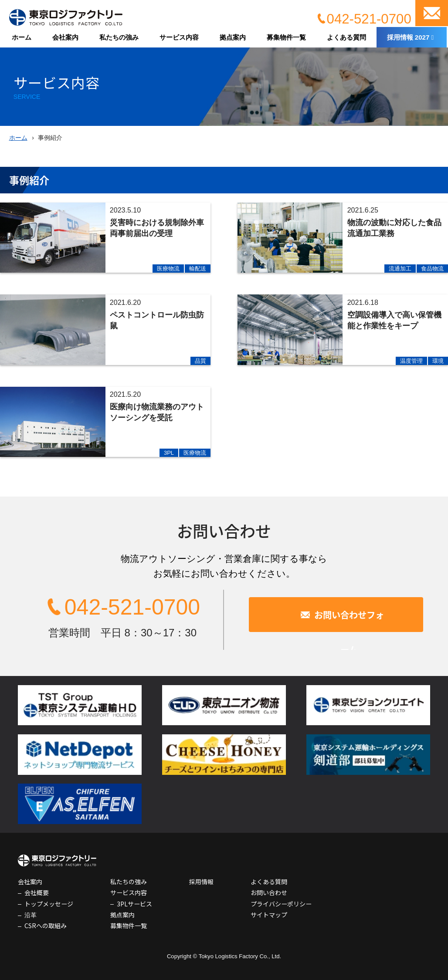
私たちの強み (119, 37)
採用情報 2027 (408, 37)
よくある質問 (346, 37)
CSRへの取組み (46, 926)
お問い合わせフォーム (349, 615)
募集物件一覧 (286, 37)
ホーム (22, 37)
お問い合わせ (432, 13)
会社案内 (65, 37)
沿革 (31, 915)
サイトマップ (269, 915)
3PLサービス (134, 904)
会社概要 (37, 892)
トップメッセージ (49, 904)
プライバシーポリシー (281, 904)
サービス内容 (179, 37)
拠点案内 (233, 37)
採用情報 (201, 882)
